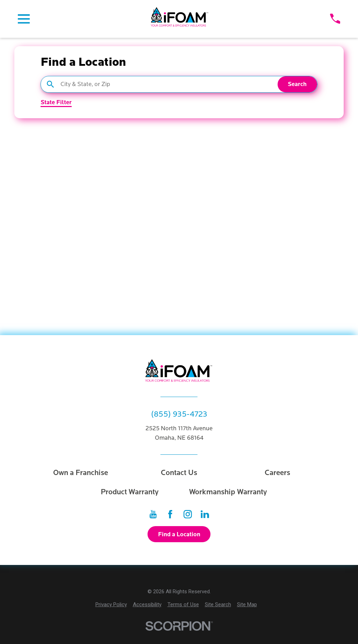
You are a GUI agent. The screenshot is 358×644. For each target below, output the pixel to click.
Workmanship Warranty (228, 492)
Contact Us (179, 473)
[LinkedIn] (205, 514)
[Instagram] (188, 514)
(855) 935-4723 (179, 414)
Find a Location (179, 534)
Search (297, 84)
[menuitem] (111, 605)
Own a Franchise (81, 473)
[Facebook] (170, 514)
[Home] (180, 19)
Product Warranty (130, 492)
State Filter (56, 103)
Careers (277, 473)
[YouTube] (153, 514)
